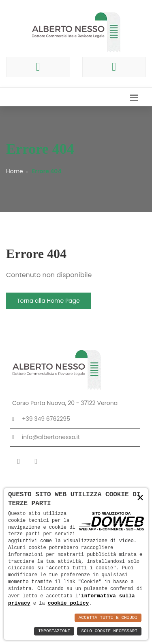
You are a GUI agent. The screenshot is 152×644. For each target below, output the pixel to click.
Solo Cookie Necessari (109, 631)
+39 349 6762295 (46, 419)
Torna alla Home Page (48, 301)
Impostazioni (54, 631)
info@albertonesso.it (51, 437)
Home (15, 171)
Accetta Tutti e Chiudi (108, 618)
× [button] (140, 498)
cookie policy (68, 603)
